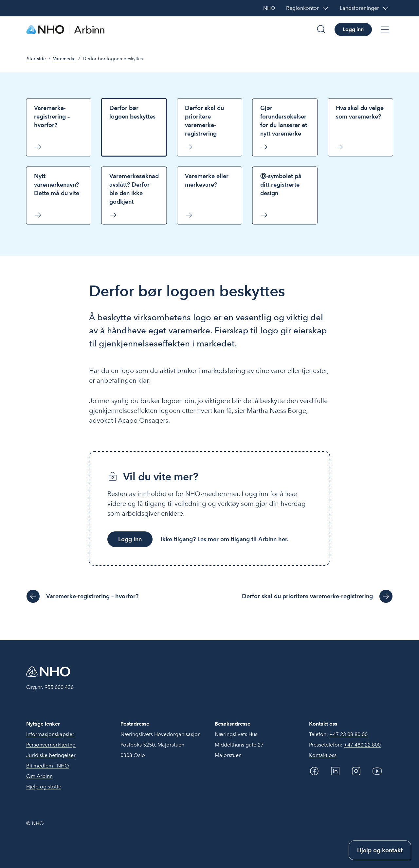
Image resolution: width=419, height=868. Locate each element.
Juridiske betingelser (51, 755)
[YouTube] (377, 771)
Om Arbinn (39, 776)
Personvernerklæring (51, 745)
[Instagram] (356, 771)
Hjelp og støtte (44, 787)
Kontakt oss (323, 755)
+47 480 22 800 (362, 745)
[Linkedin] (335, 771)
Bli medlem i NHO (48, 766)
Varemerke (64, 59)
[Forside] (65, 29)
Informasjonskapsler (50, 734)
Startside (36, 59)
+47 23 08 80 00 (348, 734)
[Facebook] (314, 771)
